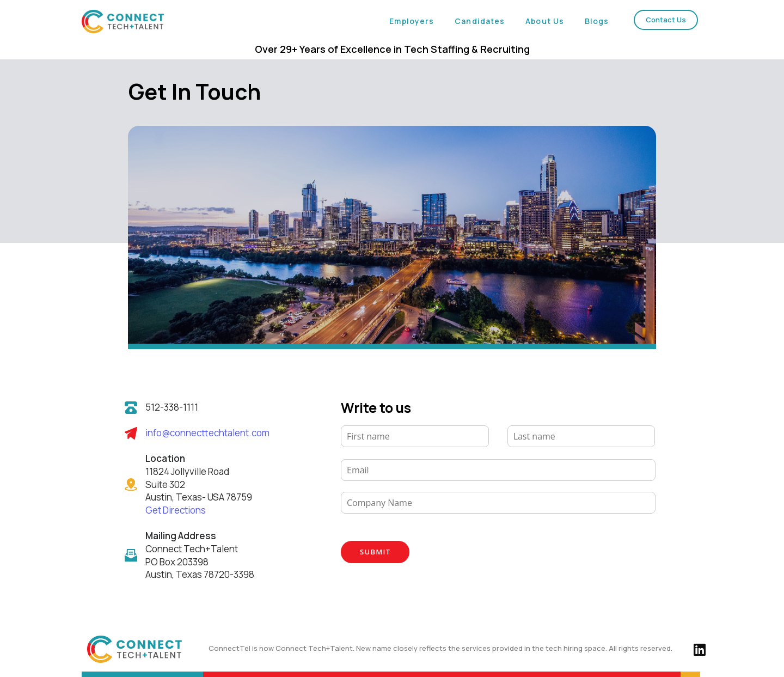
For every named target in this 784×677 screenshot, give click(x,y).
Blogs (597, 21)
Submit (375, 552)
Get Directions (176, 510)
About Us (545, 21)
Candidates (480, 21)
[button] (666, 20)
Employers (412, 21)
